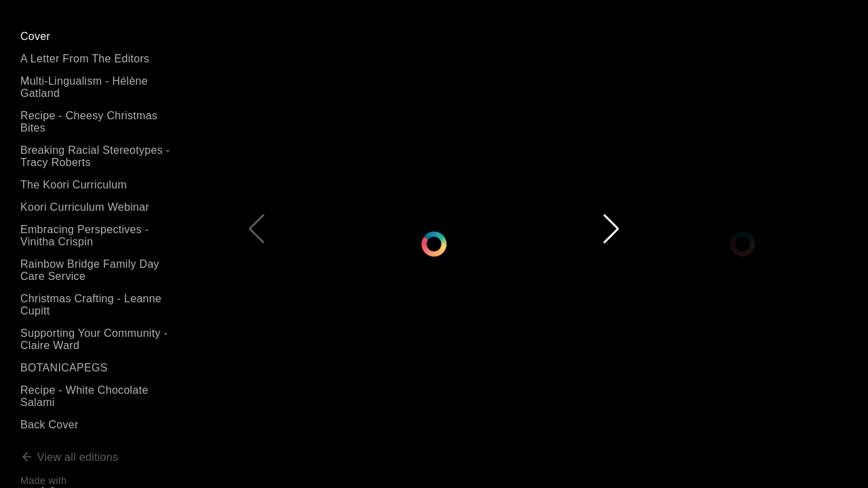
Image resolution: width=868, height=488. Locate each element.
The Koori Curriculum (74, 185)
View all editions (69, 457)
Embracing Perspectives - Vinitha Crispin (85, 236)
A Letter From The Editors (85, 59)
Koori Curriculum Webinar (85, 207)
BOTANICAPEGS (64, 368)
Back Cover (50, 425)
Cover (35, 36)
